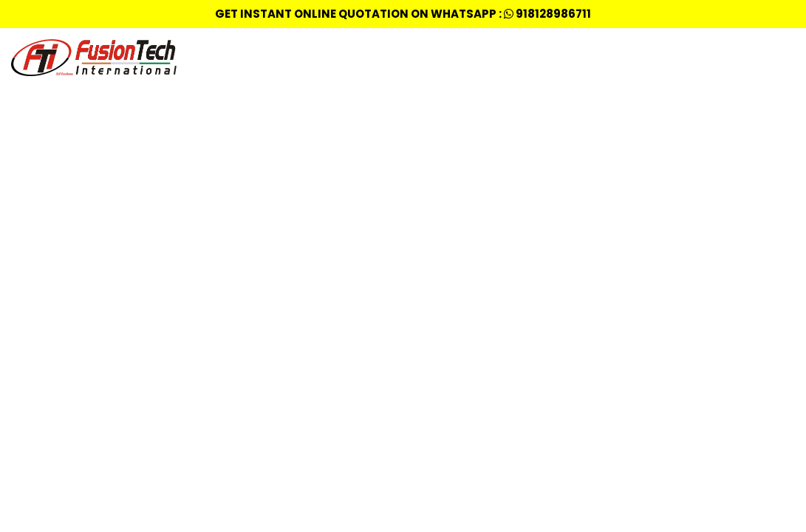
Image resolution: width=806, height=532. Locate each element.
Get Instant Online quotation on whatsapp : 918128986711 (403, 14)
